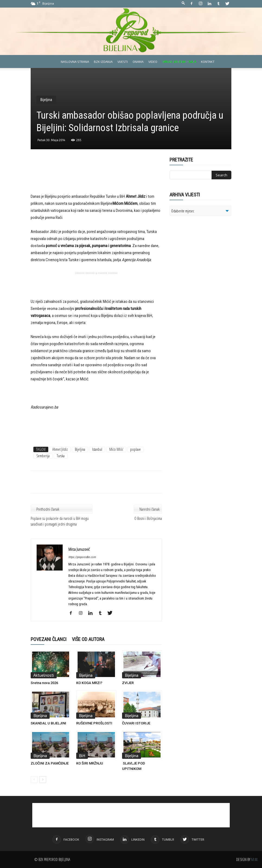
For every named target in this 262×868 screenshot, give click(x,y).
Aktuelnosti (44, 675)
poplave (135, 449)
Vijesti (123, 61)
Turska (61, 456)
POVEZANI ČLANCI (49, 639)
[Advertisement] (96, 179)
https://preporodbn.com (82, 557)
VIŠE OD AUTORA (88, 639)
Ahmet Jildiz (60, 449)
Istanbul (97, 449)
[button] (183, 3)
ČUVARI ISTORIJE (136, 723)
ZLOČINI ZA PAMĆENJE (50, 763)
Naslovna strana (75, 61)
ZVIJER (128, 683)
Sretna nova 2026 (44, 683)
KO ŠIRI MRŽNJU (90, 763)
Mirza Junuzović (79, 549)
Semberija (43, 456)
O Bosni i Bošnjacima (148, 518)
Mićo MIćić (116, 449)
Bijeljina (46, 100)
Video (153, 61)
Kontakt (208, 61)
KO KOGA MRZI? (89, 683)
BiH (82, 756)
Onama (138, 61)
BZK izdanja (103, 61)
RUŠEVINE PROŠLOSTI (94, 723)
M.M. (255, 859)
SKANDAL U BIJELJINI (48, 723)
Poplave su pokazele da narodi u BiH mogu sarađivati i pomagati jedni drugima (60, 521)
